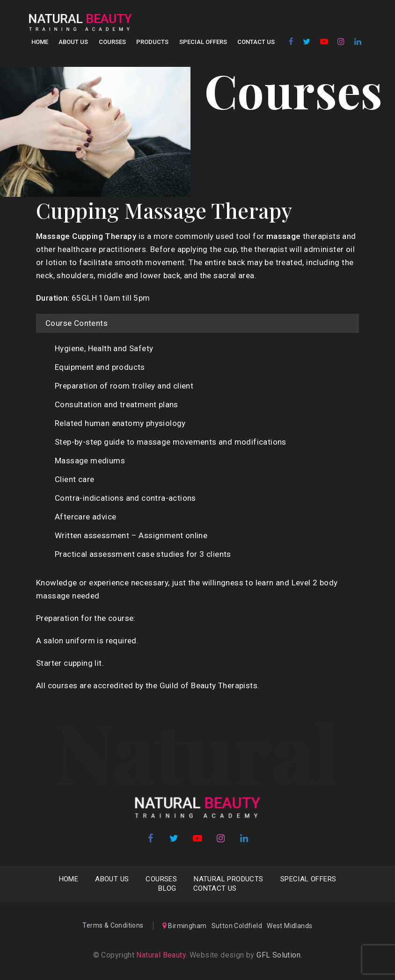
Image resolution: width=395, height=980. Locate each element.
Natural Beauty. (161, 955)
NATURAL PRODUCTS (228, 879)
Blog (167, 888)
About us (73, 42)
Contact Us (256, 42)
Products (152, 42)
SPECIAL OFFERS (203, 42)
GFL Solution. (279, 955)
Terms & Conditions (113, 925)
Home (40, 42)
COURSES (112, 42)
